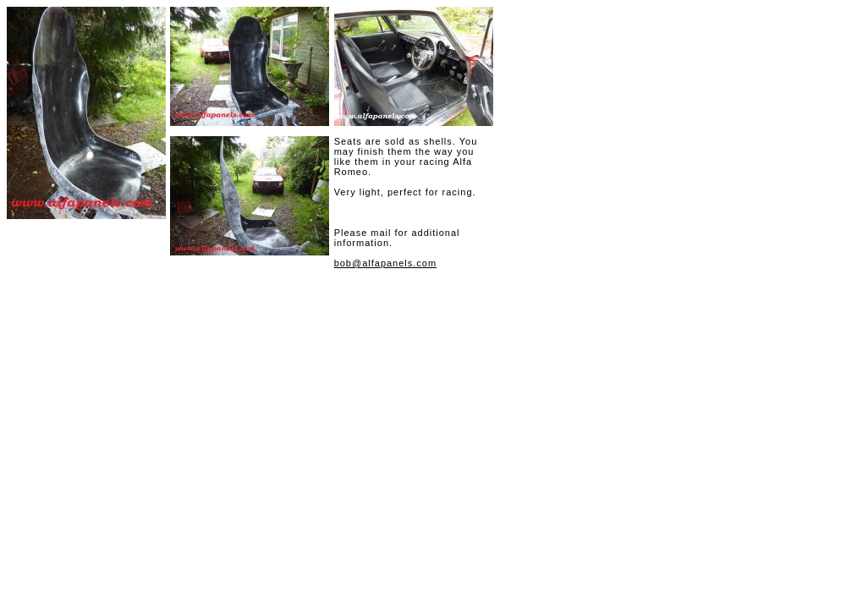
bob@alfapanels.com (386, 263)
